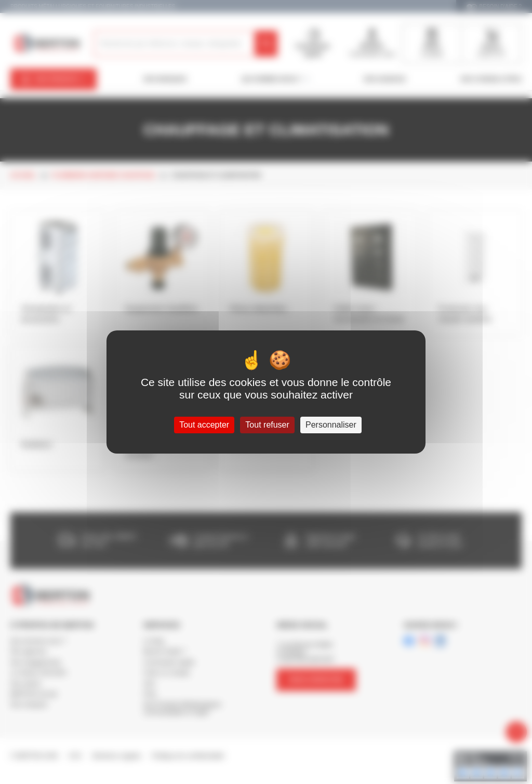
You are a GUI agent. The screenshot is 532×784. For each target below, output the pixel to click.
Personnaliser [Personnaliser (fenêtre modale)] (331, 425)
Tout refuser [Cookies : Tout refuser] (267, 425)
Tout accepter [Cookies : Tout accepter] (204, 425)
